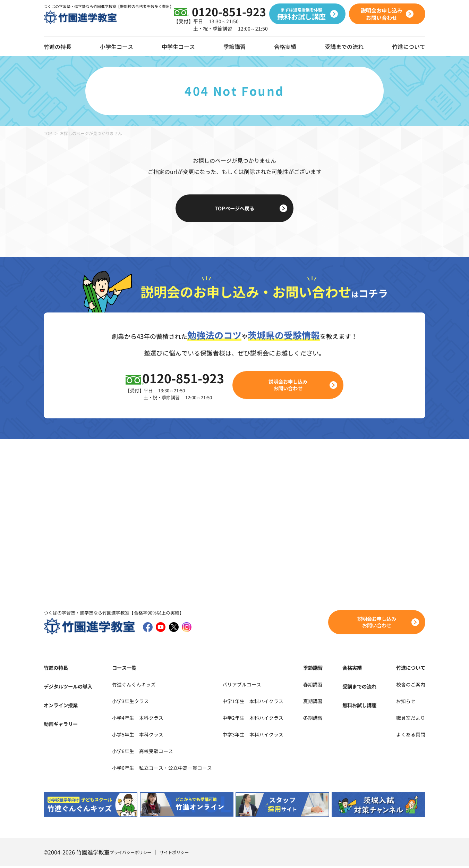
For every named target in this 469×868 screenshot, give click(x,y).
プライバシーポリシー (134, 854)
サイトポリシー (184, 854)
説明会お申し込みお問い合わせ (292, 386)
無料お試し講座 (363, 706)
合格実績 (285, 47)
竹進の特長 (58, 669)
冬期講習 (323, 719)
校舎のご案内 (409, 685)
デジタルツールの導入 (71, 687)
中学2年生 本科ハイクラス (268, 719)
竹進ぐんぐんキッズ (134, 685)
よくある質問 (409, 735)
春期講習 (323, 685)
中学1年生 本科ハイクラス (268, 702)
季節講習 (235, 47)
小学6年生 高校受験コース (143, 752)
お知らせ (403, 702)
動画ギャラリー (63, 725)
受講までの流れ (344, 47)
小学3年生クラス (130, 702)
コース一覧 (122, 669)
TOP (48, 133)
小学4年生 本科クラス (138, 719)
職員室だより (409, 719)
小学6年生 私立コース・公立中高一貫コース (166, 769)
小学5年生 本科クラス (138, 735)
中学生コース (178, 47)
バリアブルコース (255, 685)
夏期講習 (323, 702)
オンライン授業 (63, 706)
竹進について (409, 669)
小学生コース (117, 47)
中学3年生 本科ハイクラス (268, 735)
